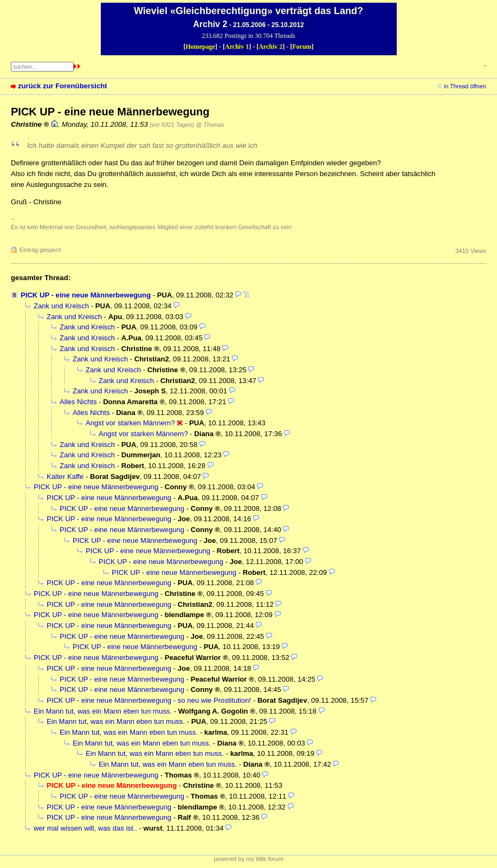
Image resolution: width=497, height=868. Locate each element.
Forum (302, 47)
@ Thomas (210, 125)
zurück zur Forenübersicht (63, 86)
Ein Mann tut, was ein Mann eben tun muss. (103, 711)
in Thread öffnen (465, 86)
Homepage (200, 47)
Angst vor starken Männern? (130, 423)
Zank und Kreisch (61, 306)
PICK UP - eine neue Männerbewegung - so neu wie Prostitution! (149, 700)
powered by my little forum (248, 859)
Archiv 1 (237, 47)
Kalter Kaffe (65, 477)
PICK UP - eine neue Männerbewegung (86, 295)
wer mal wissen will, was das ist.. (85, 828)
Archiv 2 (270, 47)
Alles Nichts (78, 402)
